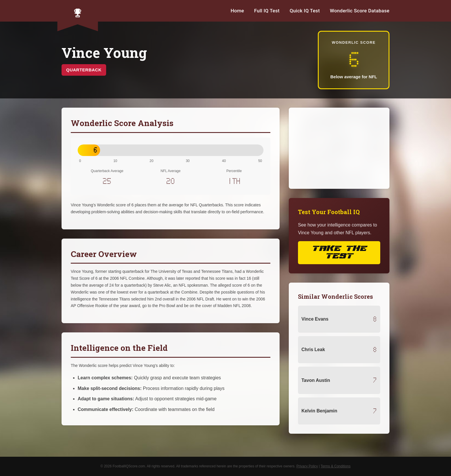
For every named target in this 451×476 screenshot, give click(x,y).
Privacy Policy (307, 466)
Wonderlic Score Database (360, 11)
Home (237, 11)
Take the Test (339, 253)
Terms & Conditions (336, 466)
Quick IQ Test (305, 11)
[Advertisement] (339, 148)
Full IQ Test (267, 11)
